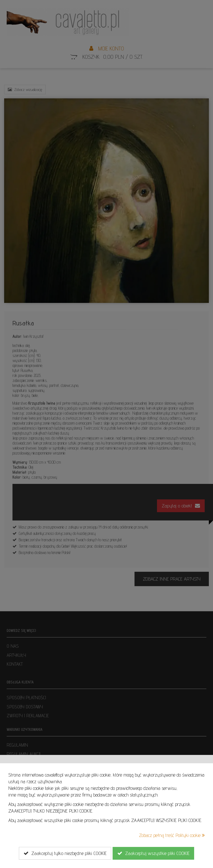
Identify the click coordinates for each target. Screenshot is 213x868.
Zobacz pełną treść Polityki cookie (172, 835)
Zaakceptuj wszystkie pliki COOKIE (153, 853)
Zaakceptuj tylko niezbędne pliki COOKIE (65, 853)
